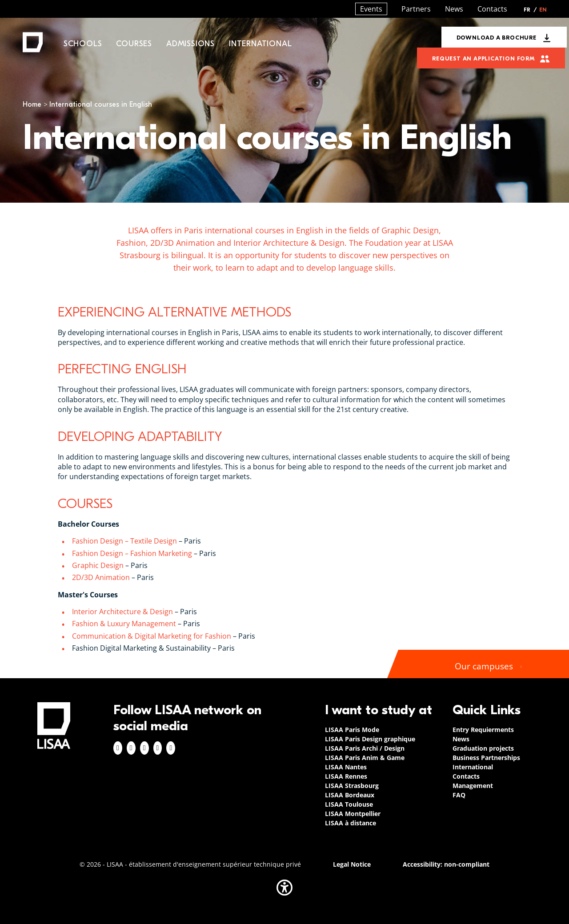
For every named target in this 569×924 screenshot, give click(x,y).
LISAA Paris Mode (352, 730)
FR (530, 10)
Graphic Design (98, 565)
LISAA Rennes (346, 776)
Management (473, 786)
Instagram (131, 748)
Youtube (171, 748)
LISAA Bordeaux (350, 795)
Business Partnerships (486, 758)
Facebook (118, 748)
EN (543, 10)
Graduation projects (483, 748)
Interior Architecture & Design (122, 612)
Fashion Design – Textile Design (124, 541)
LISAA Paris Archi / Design (365, 748)
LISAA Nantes (346, 767)
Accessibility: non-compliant (446, 864)
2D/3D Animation (101, 577)
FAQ (459, 795)
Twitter (158, 748)
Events (371, 9)
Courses (134, 44)
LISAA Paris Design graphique (370, 739)
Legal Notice (352, 864)
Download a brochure (497, 38)
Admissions (190, 44)
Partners (416, 9)
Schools (83, 44)
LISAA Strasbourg (352, 786)
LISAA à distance (351, 823)
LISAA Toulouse (349, 804)
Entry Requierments (483, 730)
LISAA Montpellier (353, 814)
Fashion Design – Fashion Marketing (132, 553)
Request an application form (483, 58)
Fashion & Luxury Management (124, 624)
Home (32, 104)
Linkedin (144, 748)
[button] (284, 888)
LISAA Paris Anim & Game (365, 758)
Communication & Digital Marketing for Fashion (152, 636)
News (454, 9)
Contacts (492, 9)
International (260, 44)
